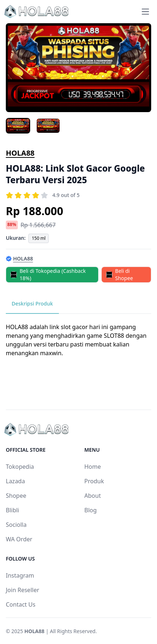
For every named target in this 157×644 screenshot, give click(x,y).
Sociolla (16, 525)
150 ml (39, 238)
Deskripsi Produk (32, 303)
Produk (94, 481)
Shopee (16, 496)
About (92, 496)
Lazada (15, 481)
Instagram (20, 575)
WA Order (19, 539)
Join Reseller (23, 590)
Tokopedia (20, 467)
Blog (90, 510)
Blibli (13, 510)
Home (93, 467)
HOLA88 (20, 153)
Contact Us (21, 604)
